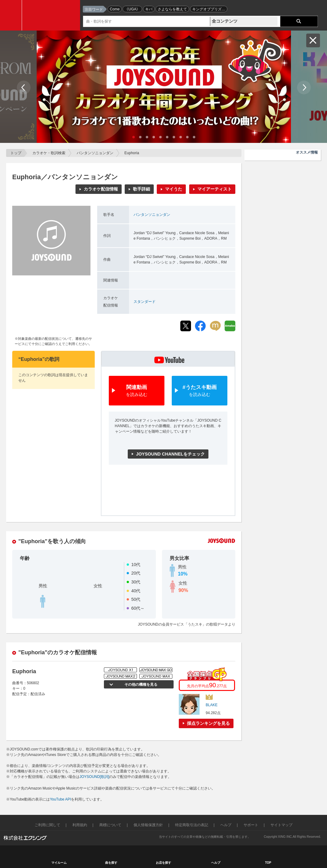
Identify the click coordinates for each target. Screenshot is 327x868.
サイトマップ (281, 825)
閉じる (313, 40)
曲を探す (111, 863)
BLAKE (212, 705)
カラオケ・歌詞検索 (49, 153)
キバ (149, 9)
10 (194, 137)
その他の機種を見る (141, 685)
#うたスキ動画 (200, 391)
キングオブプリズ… (209, 9)
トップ (16, 153)
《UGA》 (132, 9)
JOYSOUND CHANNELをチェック (170, 454)
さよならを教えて (172, 9)
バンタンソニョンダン (95, 153)
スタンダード (145, 302)
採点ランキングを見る (208, 723)
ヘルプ (226, 825)
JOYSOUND (53, 15)
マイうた (174, 189)
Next (304, 87)
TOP (268, 863)
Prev (24, 87)
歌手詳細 (141, 189)
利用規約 (80, 825)
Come (115, 9)
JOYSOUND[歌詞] (94, 777)
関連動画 (137, 391)
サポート (251, 825)
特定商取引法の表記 (192, 825)
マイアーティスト (215, 189)
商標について (110, 825)
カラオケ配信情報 (101, 189)
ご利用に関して (47, 825)
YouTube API (60, 799)
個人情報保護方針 (148, 825)
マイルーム (59, 863)
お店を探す (163, 863)
